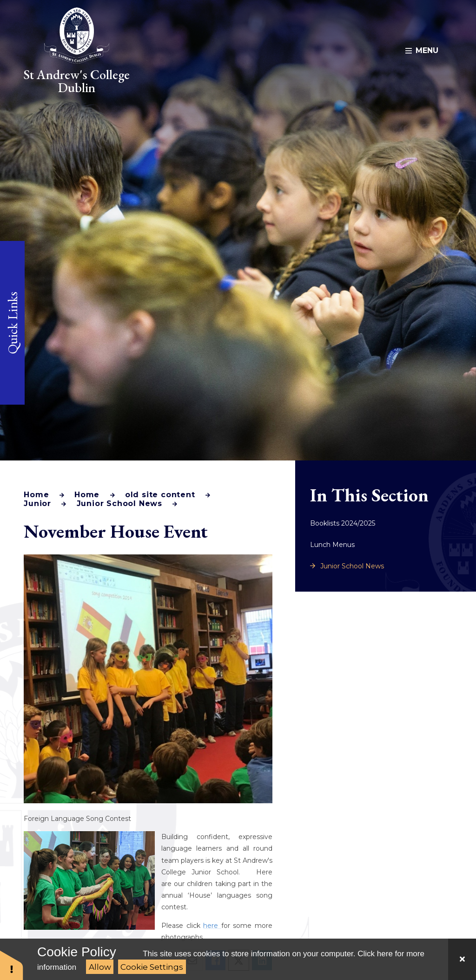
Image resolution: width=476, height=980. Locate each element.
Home (36, 495)
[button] (12, 965)
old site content (160, 495)
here (212, 926)
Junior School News (119, 503)
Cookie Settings (152, 967)
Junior (37, 503)
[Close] (462, 959)
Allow (100, 967)
